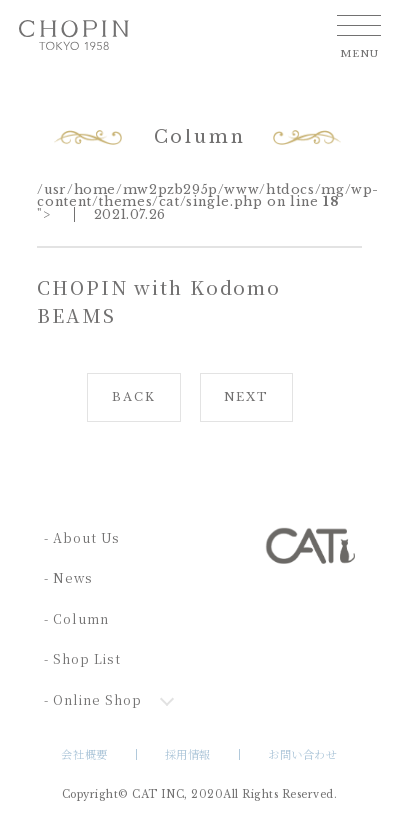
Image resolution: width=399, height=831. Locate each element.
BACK (133, 397)
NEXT (246, 397)
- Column (76, 619)
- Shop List (82, 659)
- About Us (82, 538)
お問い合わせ (302, 754)
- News (68, 578)
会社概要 (84, 754)
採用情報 (188, 754)
